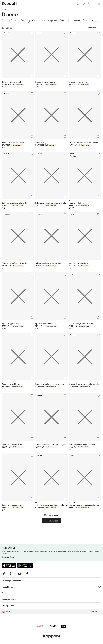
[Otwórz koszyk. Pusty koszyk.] (94, 4)
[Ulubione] (83, 4)
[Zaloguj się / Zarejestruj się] (89, 4)
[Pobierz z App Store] (9, 565)
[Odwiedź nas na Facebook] (27, 574)
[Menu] (99, 4)
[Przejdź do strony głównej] (10, 4)
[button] (51, 521)
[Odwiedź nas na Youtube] (19, 574)
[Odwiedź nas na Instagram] (12, 574)
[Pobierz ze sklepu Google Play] (25, 565)
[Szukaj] (78, 4)
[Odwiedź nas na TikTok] (4, 574)
